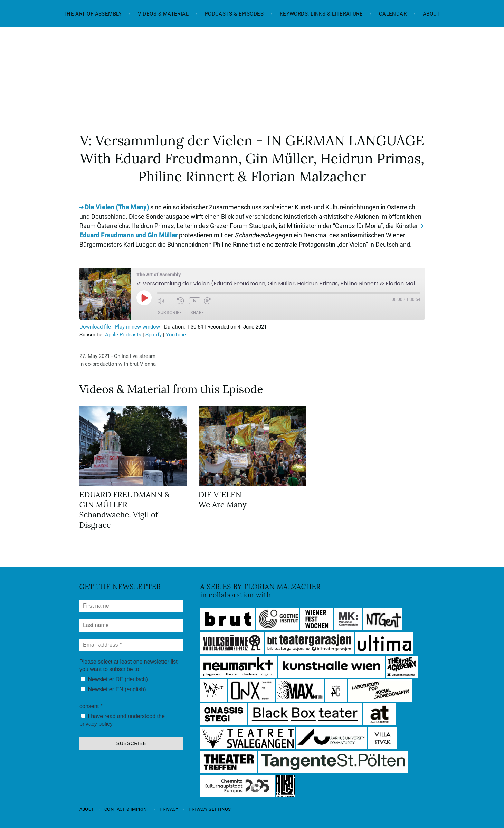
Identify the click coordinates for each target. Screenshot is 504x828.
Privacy (169, 809)
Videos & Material (163, 14)
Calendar (393, 14)
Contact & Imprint (127, 809)
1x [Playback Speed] (195, 301)
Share (197, 312)
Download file (95, 327)
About (431, 14)
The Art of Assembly (93, 14)
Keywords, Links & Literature (321, 14)
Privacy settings (210, 809)
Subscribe (170, 312)
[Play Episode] (144, 298)
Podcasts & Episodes (234, 14)
